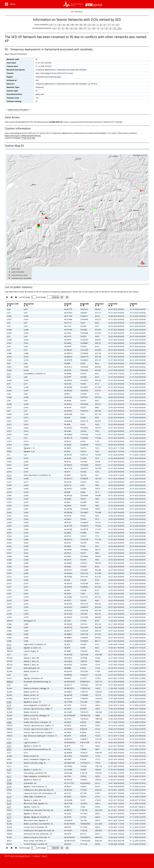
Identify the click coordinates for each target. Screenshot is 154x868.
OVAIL (9, 722)
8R (72, 24)
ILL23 (9, 820)
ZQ (119, 28)
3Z (59, 28)
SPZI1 (9, 749)
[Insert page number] (34, 297)
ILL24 (9, 803)
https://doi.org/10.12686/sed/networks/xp (23, 135)
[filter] (10, 306)
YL (89, 28)
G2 (94, 24)
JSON (29, 138)
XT (85, 28)
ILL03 (9, 746)
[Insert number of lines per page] (50, 297)
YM (94, 28)
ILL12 (9, 644)
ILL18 (9, 705)
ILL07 (9, 770)
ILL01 (9, 807)
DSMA (9, 783)
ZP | (115, 28)
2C (63, 28)
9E (81, 24)
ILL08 (9, 702)
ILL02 (9, 648)
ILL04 (9, 800)
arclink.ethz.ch (56, 122)
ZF (110, 28)
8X (77, 24)
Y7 (109, 24)
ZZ (117, 24)
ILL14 (9, 797)
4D (59, 24)
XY (105, 24)
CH (51, 24)
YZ (113, 24)
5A (64, 24)
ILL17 (9, 776)
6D (67, 28)
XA (72, 28)
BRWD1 (10, 682)
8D (68, 24)
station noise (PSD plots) (18, 110)
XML (34, 138)
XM (80, 28)
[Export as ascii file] (67, 297)
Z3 (102, 28)
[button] (10, 4)
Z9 (106, 28)
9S (85, 24)
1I (55, 24)
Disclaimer (36, 856)
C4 (89, 24)
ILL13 (9, 475)
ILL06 (9, 780)
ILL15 (9, 817)
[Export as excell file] (62, 297)
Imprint (45, 856)
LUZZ (9, 742)
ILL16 (9, 787)
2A (54, 28)
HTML (24, 138)
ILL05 (9, 814)
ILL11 (9, 374)
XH (76, 28)
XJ (101, 24)
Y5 (98, 28)
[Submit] (56, 297)
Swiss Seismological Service (20, 856)
